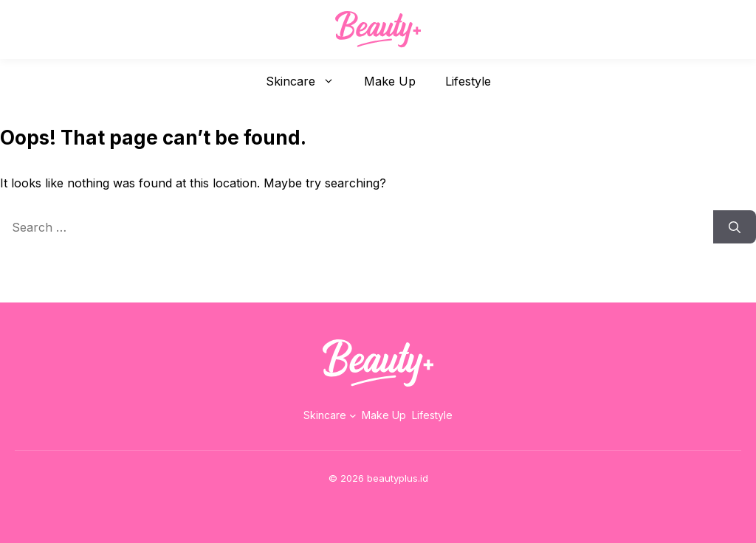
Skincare (307, 81)
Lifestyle (468, 81)
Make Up (390, 81)
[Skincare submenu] (353, 415)
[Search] (735, 227)
